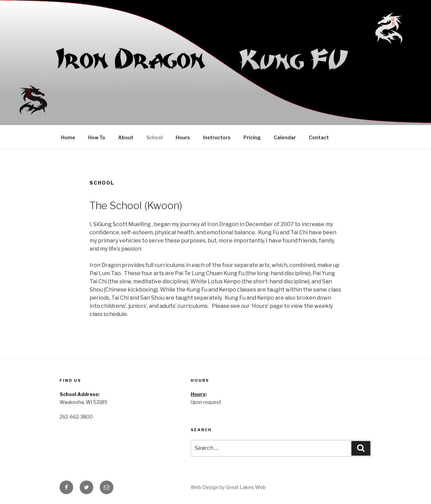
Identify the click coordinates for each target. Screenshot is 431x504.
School (155, 137)
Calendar (285, 137)
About (126, 137)
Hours (183, 137)
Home (68, 137)
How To (97, 137)
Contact (319, 137)
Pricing (252, 137)
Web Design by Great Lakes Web (228, 487)
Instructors (217, 137)
